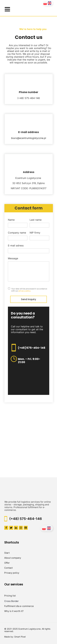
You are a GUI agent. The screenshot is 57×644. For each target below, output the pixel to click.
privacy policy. (25, 291)
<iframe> (28, 445)
